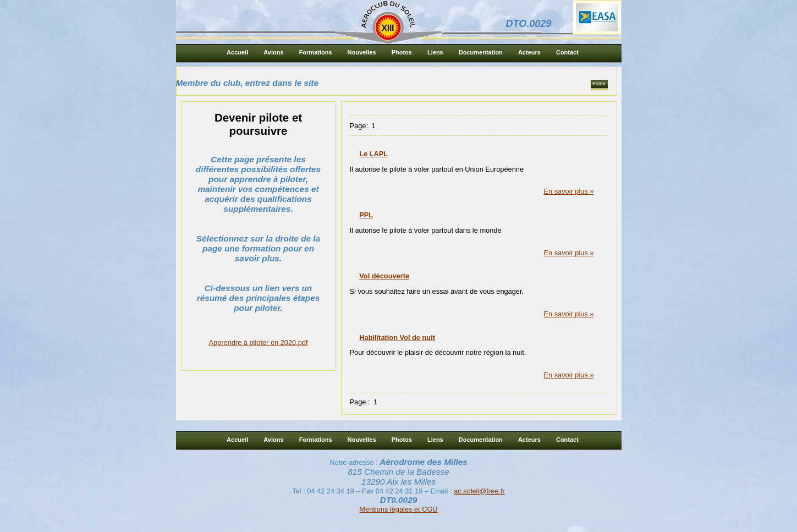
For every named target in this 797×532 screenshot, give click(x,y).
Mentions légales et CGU (398, 509)
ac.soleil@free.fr (479, 491)
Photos (402, 52)
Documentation (481, 52)
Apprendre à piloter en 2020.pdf (259, 342)
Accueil (237, 52)
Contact (567, 52)
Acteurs (529, 52)
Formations (316, 52)
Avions (273, 52)
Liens (435, 52)
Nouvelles (362, 52)
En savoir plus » (568, 191)
